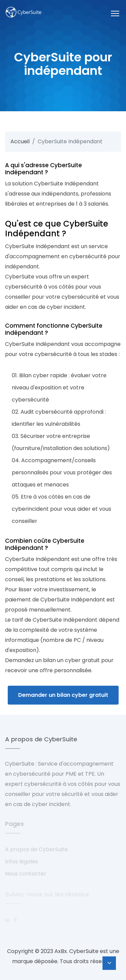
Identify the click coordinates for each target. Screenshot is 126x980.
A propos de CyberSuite (36, 849)
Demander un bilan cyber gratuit (63, 695)
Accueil (20, 141)
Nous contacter (26, 874)
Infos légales (22, 862)
